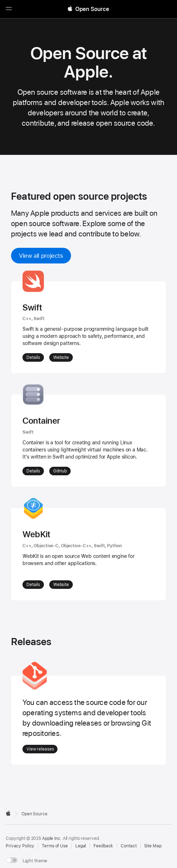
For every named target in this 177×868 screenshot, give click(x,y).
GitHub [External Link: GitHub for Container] (60, 471)
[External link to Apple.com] (8, 813)
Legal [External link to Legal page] (81, 846)
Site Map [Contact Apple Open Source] (153, 846)
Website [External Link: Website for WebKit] (61, 585)
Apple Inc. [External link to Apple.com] (52, 838)
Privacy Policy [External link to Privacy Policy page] (20, 846)
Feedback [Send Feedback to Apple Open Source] (103, 846)
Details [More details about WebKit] (33, 585)
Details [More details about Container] (33, 471)
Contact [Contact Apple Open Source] (128, 846)
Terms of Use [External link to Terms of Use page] (55, 846)
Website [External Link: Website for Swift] (61, 357)
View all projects (41, 256)
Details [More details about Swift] (33, 357)
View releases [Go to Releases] (40, 749)
